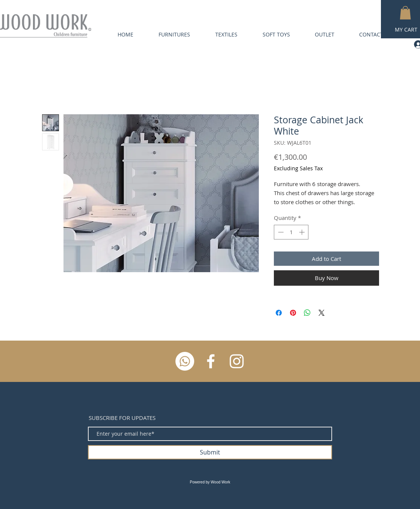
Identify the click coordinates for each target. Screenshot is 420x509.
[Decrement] (280, 232)
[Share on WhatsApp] (307, 313)
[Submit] (210, 452)
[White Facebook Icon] (211, 361)
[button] (405, 13)
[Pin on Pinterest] (293, 313)
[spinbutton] (291, 232)
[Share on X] (322, 313)
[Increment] (303, 232)
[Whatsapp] (185, 361)
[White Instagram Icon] (237, 361)
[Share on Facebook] (279, 313)
